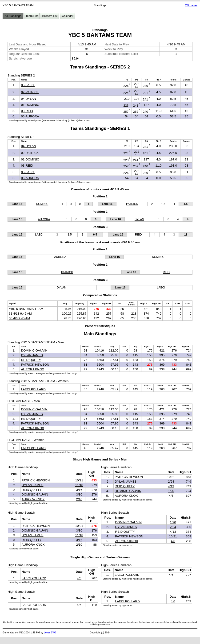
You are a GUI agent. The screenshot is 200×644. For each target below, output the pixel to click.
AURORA (44, 219)
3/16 (79, 490)
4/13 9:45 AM (87, 44)
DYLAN (139, 219)
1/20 (171, 491)
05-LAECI (28, 85)
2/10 (79, 499)
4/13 (171, 486)
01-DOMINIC (30, 105)
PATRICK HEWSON (35, 365)
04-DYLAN (28, 99)
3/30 (79, 494)
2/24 (171, 482)
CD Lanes (191, 5)
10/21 (79, 480)
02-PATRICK (30, 92)
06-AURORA (30, 116)
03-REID (27, 111)
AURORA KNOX (32, 369)
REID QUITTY (31, 360)
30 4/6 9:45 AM (20, 318)
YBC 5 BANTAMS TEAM (26, 309)
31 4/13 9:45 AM (20, 314)
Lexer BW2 (50, 632)
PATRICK (132, 204)
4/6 (171, 496)
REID (138, 235)
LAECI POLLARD (33, 389)
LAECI (39, 235)
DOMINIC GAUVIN (34, 350)
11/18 (79, 485)
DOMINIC (42, 204)
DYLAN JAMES (32, 355)
